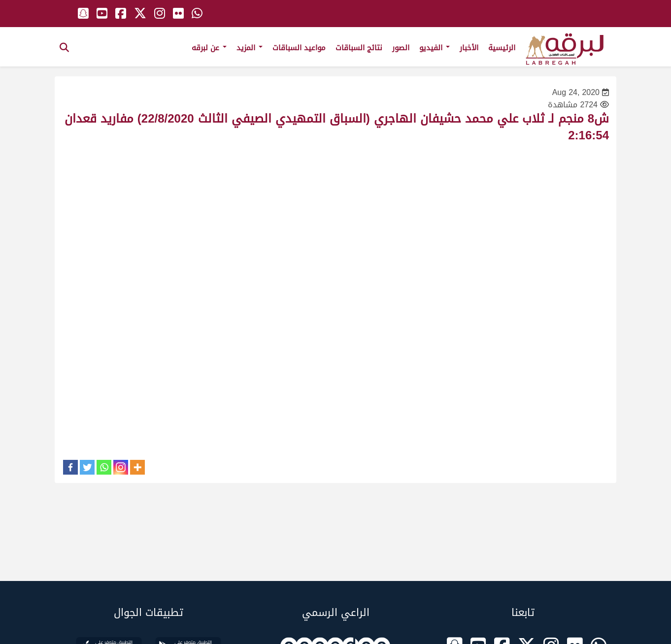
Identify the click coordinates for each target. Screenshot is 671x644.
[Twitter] (87, 467)
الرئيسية (502, 48)
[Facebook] (70, 467)
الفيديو (435, 48)
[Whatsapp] (104, 467)
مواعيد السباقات (299, 48)
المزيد (250, 48)
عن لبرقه (209, 48)
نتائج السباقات (359, 48)
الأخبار (469, 48)
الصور (401, 48)
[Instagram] (121, 467)
